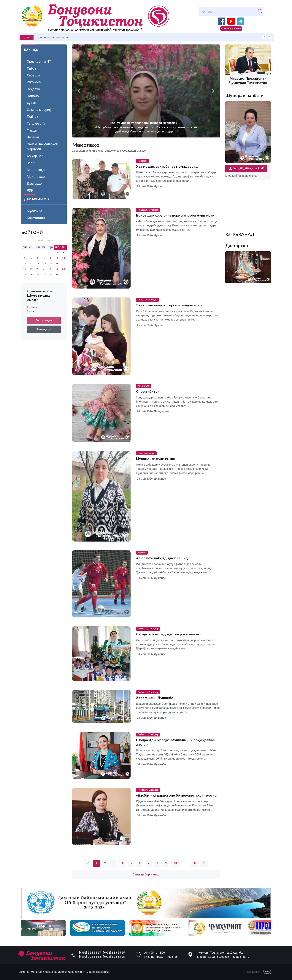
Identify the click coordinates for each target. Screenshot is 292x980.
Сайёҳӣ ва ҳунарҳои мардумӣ (42, 147)
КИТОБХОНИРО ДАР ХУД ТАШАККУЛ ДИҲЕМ (66, 37)
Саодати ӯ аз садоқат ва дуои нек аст (169, 634)
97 (195, 863)
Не (32, 311)
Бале (34, 307)
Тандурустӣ (36, 123)
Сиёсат (32, 68)
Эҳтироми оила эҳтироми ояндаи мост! (170, 305)
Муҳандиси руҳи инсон (156, 459)
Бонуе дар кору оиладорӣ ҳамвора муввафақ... (146, 123)
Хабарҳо (33, 75)
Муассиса (34, 211)
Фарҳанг (33, 130)
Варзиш (33, 137)
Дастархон (35, 184)
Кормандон (36, 218)
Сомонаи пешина (231, 29)
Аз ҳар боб (35, 156)
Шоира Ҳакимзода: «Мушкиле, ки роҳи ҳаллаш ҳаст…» (176, 742)
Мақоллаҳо (36, 177)
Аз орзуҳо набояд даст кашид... (163, 558)
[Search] (228, 11)
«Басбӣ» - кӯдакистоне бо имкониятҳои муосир (176, 795)
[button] (79, 91)
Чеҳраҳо (33, 89)
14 (44, 264)
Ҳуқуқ (31, 103)
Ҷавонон (34, 96)
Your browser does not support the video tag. (248, 204)
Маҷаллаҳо (36, 170)
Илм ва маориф (39, 110)
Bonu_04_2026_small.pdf (246, 168)
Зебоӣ (32, 163)
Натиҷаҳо (44, 329)
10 (175, 863)
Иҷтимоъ (34, 82)
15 (51, 264)
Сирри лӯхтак (148, 392)
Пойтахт (33, 117)
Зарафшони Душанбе (155, 698)
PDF (30, 190)
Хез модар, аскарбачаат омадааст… (167, 166)
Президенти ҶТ (39, 61)
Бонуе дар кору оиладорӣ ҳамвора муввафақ (175, 215)
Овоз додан (44, 320)
